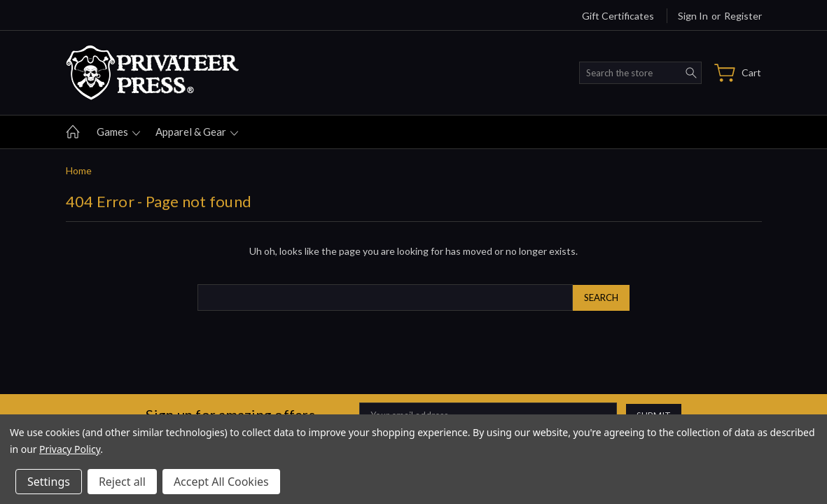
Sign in (693, 16)
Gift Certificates (618, 16)
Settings (49, 482)
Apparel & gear (197, 132)
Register (743, 16)
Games (118, 132)
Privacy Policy (70, 449)
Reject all (122, 482)
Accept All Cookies (221, 482)
